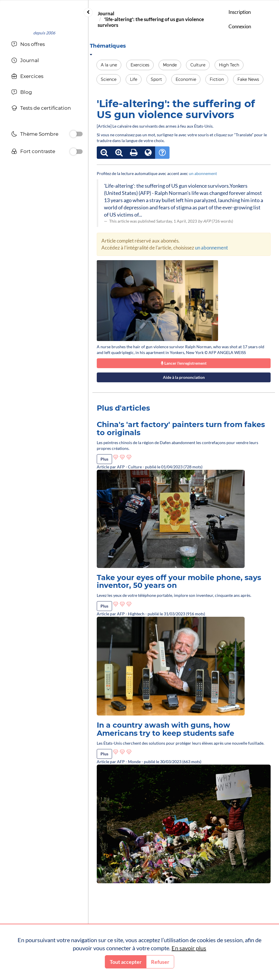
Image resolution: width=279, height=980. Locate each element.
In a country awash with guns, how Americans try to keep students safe (165, 729)
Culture (198, 65)
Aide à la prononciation (184, 377)
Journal (106, 13)
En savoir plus (189, 948)
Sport (156, 79)
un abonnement (203, 173)
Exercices (140, 65)
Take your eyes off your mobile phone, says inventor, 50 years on (179, 582)
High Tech (229, 65)
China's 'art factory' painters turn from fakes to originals (181, 428)
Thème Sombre (35, 135)
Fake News (248, 79)
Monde (170, 65)
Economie (186, 79)
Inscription (240, 12)
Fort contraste (33, 152)
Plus (104, 459)
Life (134, 79)
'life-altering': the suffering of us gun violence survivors (151, 22)
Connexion (240, 26)
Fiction (217, 79)
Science (109, 79)
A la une (109, 65)
